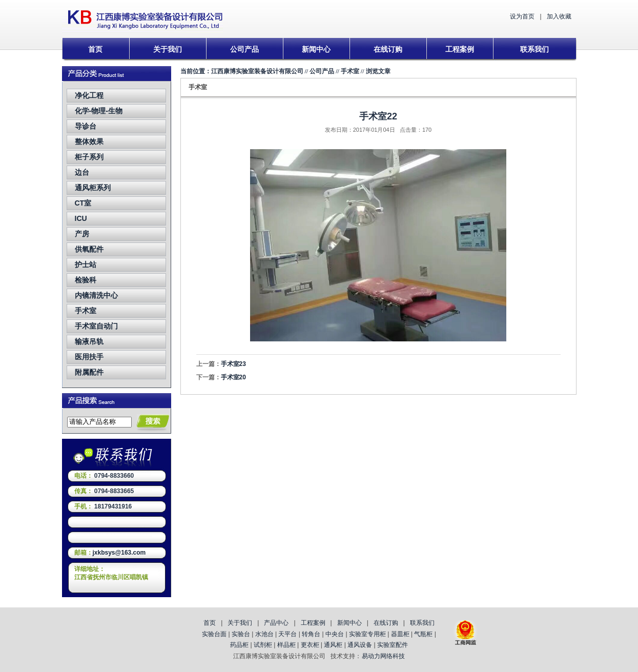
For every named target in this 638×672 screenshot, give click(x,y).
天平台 (287, 634)
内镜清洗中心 (96, 295)
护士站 (86, 264)
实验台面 (214, 634)
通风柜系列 (93, 188)
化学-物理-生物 (99, 111)
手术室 (86, 311)
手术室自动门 (96, 326)
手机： (84, 506)
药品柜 (239, 645)
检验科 (86, 280)
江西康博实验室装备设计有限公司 (257, 71)
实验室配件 (393, 645)
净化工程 (89, 95)
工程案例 (460, 49)
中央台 (335, 634)
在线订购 (388, 49)
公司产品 (244, 49)
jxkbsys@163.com (119, 553)
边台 (82, 172)
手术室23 (233, 364)
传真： (84, 491)
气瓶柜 (423, 634)
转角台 (311, 634)
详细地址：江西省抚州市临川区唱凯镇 (111, 573)
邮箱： (84, 553)
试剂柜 (263, 645)
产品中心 (276, 623)
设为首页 (522, 16)
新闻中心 (316, 49)
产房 (82, 234)
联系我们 (534, 49)
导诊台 (86, 126)
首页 (95, 49)
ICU (81, 218)
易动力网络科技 (383, 656)
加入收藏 (559, 16)
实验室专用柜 (367, 634)
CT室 (83, 203)
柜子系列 (89, 157)
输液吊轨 (89, 341)
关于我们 (168, 49)
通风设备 (360, 645)
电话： (84, 476)
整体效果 (89, 141)
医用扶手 (89, 357)
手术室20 (233, 377)
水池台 (264, 634)
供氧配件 (89, 249)
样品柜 (286, 645)
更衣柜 (310, 645)
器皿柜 (400, 634)
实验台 (241, 634)
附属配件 (89, 372)
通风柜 (333, 645)
